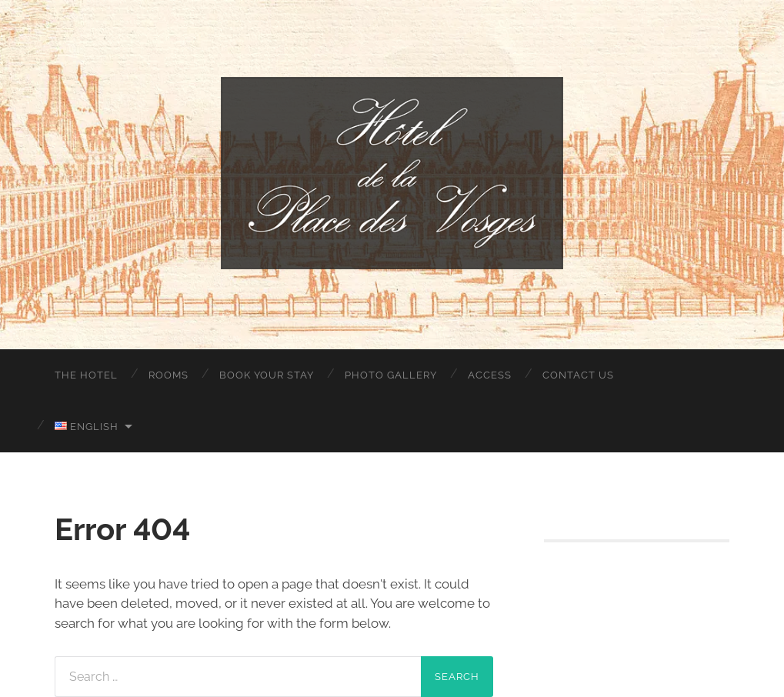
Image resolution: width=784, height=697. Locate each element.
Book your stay (267, 375)
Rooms (168, 375)
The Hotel (86, 375)
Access (490, 375)
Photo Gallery (391, 375)
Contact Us (578, 375)
